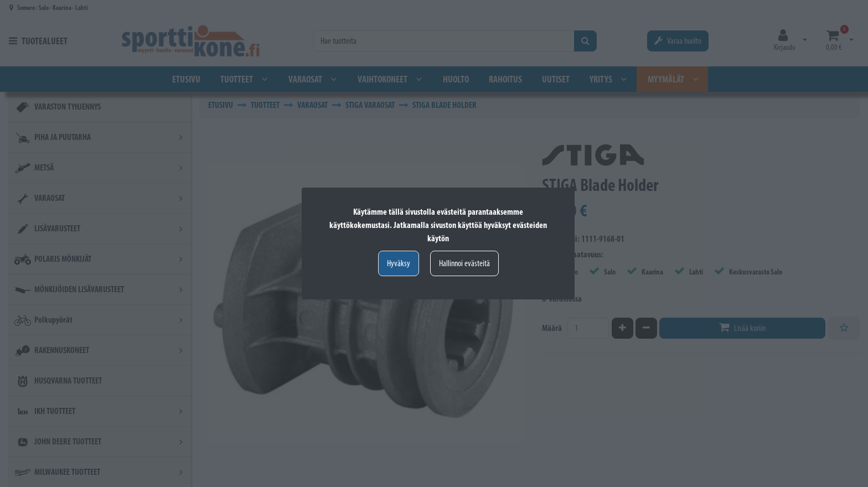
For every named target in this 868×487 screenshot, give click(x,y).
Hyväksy (399, 263)
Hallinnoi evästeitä (464, 263)
